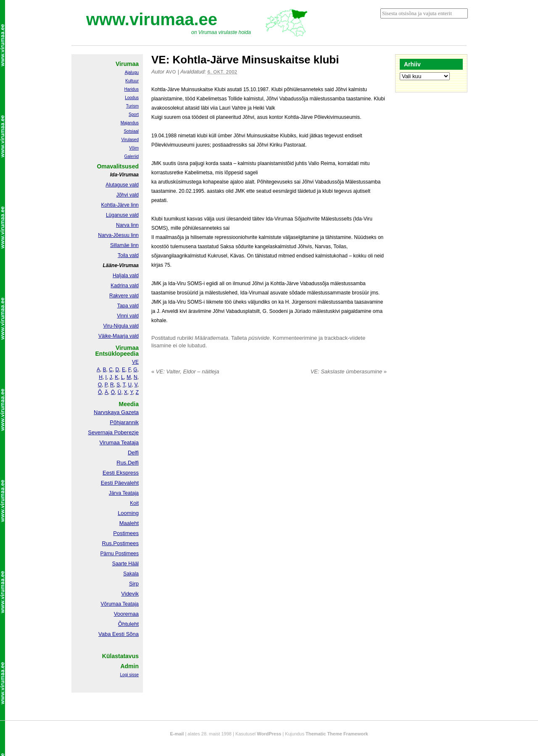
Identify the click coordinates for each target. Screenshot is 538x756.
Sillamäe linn (124, 245)
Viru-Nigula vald (121, 326)
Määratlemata (211, 338)
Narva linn (127, 225)
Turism (132, 106)
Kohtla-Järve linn (120, 205)
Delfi (133, 453)
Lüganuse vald (122, 215)
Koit (134, 503)
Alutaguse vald (122, 185)
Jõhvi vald (128, 195)
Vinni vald (128, 316)
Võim (134, 148)
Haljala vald (126, 276)
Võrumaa (111, 604)
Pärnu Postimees (120, 554)
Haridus (132, 89)
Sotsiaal (131, 131)
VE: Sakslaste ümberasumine (349, 371)
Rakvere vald (124, 296)
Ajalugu (132, 72)
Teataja (130, 604)
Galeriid (132, 156)
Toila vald (128, 255)
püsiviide (259, 338)
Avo (171, 72)
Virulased (130, 140)
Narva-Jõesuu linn (118, 235)
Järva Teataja (124, 493)
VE (135, 362)
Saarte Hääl (125, 564)
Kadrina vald (125, 286)
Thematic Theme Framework (337, 734)
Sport (134, 114)
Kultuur (132, 81)
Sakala (131, 574)
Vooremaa (126, 614)
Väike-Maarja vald (119, 336)
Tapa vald (128, 306)
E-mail (177, 734)
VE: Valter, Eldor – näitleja (185, 371)
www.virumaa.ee (152, 19)
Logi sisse (129, 675)
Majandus (130, 123)
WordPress (269, 734)
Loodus (132, 98)
